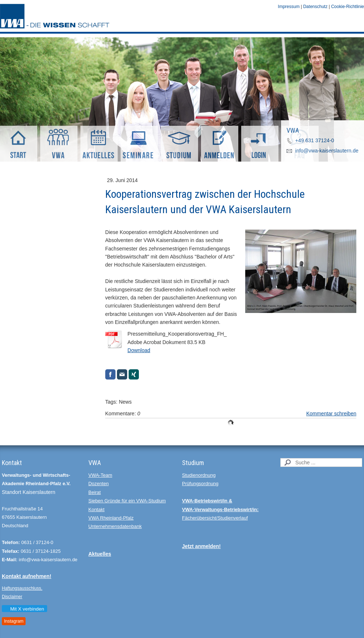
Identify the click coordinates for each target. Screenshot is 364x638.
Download (139, 350)
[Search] (321, 463)
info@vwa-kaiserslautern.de (327, 151)
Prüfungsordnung (200, 484)
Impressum (289, 7)
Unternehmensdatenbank (115, 526)
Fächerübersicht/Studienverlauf (215, 518)
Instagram (14, 621)
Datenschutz (315, 7)
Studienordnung (199, 475)
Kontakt (96, 509)
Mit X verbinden (24, 609)
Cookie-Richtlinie (348, 7)
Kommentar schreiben (331, 414)
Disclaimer (12, 597)
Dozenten (99, 484)
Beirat (95, 492)
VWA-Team (100, 475)
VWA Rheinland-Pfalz (111, 518)
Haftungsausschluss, (22, 588)
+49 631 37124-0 (315, 140)
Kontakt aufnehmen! (26, 576)
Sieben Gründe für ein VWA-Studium (127, 501)
